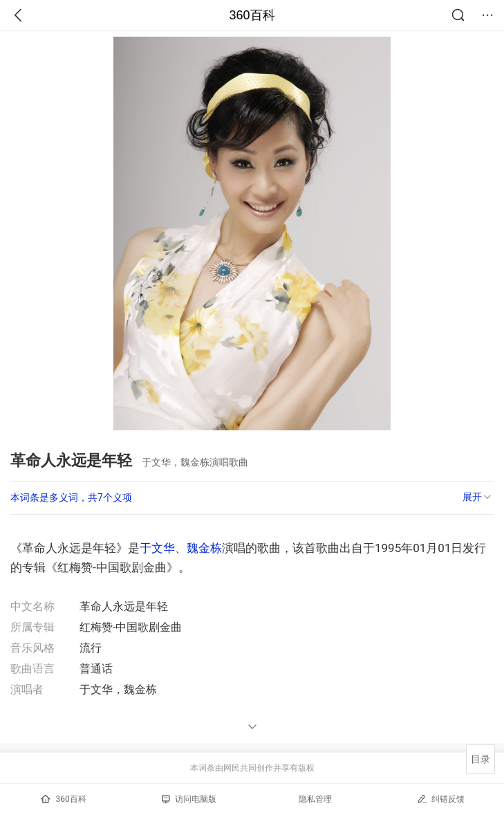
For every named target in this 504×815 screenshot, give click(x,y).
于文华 (157, 548)
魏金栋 (204, 548)
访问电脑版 (189, 799)
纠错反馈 (441, 799)
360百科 (252, 15)
